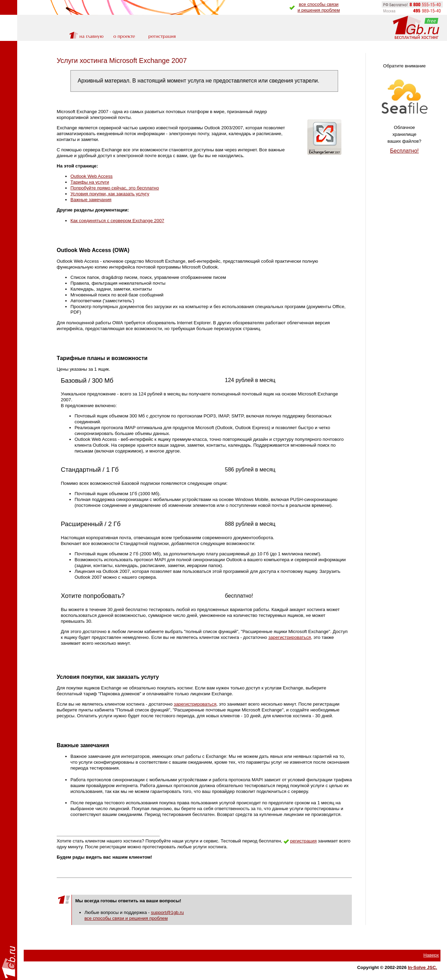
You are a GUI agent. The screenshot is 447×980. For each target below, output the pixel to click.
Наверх (431, 955)
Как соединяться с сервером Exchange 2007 (117, 221)
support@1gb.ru (167, 912)
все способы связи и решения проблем (126, 918)
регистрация (304, 841)
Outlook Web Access (92, 176)
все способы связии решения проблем (319, 7)
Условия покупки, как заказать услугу (110, 194)
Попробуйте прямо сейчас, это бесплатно (115, 188)
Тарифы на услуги (90, 182)
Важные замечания (91, 200)
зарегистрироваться (290, 637)
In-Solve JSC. (422, 967)
